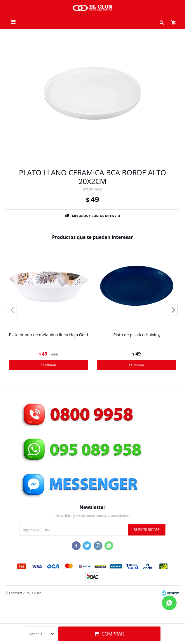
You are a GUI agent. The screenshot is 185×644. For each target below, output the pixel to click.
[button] (162, 22)
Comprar (113, 634)
